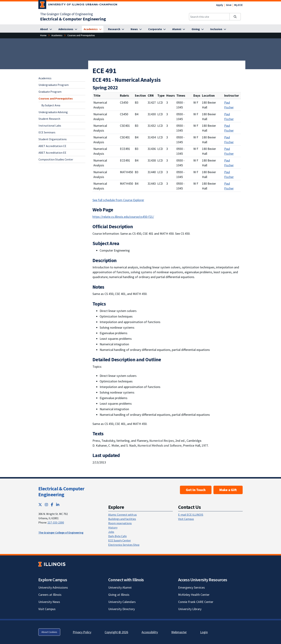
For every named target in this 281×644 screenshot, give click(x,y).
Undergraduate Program (54, 85)
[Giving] (198, 29)
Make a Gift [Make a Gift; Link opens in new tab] (228, 490)
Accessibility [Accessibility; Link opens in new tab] (150, 632)
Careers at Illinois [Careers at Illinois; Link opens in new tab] (50, 595)
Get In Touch (196, 490)
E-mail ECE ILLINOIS (191, 515)
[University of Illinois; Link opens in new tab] (52, 564)
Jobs (111, 532)
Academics (45, 78)
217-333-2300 (56, 522)
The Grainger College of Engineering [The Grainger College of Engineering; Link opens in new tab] (66, 14)
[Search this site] (209, 17)
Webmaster (179, 632)
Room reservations (120, 523)
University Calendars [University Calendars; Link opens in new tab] (122, 602)
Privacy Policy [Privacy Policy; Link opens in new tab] (82, 632)
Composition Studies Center (56, 159)
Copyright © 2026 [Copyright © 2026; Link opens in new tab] (116, 632)
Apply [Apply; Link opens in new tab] (220, 5)
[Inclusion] (218, 29)
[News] (136, 29)
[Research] (116, 29)
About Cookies (49, 632)
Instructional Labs (50, 126)
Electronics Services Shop (124, 545)
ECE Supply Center (120, 540)
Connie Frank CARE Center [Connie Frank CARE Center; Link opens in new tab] (196, 602)
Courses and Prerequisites (56, 98)
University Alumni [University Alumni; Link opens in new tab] (120, 587)
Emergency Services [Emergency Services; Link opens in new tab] (191, 587)
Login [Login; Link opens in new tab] (204, 632)
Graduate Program (50, 92)
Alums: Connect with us (122, 515)
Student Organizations (53, 139)
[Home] (43, 35)
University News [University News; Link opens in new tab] (49, 602)
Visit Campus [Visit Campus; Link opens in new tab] (47, 609)
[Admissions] (68, 29)
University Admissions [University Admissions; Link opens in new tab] (53, 587)
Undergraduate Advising (53, 112)
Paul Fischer (229, 105)
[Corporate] (157, 29)
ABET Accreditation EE (52, 153)
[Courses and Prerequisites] (81, 35)
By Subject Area (51, 105)
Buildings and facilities (122, 519)
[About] (46, 29)
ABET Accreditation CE (52, 146)
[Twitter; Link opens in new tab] (40, 505)
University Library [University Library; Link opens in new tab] (190, 609)
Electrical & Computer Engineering (61, 492)
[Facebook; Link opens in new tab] (52, 505)
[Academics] (93, 29)
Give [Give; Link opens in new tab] (229, 5)
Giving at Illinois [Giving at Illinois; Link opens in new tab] (119, 595)
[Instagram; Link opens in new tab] (46, 505)
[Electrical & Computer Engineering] (73, 19)
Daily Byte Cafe (117, 536)
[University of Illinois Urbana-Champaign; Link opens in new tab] (78, 5)
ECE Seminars (47, 132)
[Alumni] (179, 29)
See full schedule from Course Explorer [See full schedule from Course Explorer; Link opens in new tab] (118, 200)
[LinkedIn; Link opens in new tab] (58, 505)
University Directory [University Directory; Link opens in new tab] (122, 609)
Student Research (49, 119)
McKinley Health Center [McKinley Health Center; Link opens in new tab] (194, 595)
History (113, 527)
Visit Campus (186, 519)
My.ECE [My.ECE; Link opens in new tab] (238, 5)
